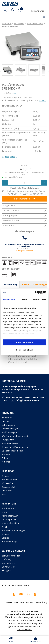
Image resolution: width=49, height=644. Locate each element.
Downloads (7, 491)
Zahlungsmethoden (11, 556)
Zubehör (6, 458)
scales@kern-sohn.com (25, 251)
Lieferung (6, 559)
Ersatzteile (24, 226)
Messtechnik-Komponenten (15, 447)
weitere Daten (10, 157)
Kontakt (6, 512)
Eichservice (7, 483)
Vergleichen (24, 206)
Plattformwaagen (10, 27)
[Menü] (44, 17)
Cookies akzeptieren (24, 342)
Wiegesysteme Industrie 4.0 (15, 436)
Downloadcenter (24, 220)
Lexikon (6, 538)
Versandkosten (9, 563)
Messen (5, 476)
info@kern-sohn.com (25, 401)
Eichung (42, 101)
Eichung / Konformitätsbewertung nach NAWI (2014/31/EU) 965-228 (26, 192)
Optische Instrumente (12, 451)
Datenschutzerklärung (37, 602)
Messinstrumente (10, 443)
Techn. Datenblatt (24, 211)
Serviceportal (8, 487)
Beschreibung (11, 285)
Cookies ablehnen (24, 350)
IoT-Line (6, 421)
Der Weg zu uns (9, 520)
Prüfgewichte (8, 440)
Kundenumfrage (9, 542)
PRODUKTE (19, 24)
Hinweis (25, 285)
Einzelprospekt (24, 216)
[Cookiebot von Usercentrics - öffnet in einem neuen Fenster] (35, 292)
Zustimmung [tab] (9, 299)
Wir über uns (8, 508)
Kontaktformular (10, 516)
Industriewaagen (35, 24)
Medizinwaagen (9, 432)
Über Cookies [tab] (40, 299)
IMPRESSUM (12, 602)
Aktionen (6, 462)
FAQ (4, 494)
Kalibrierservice (10, 480)
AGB (22, 602)
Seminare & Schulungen (13, 531)
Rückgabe (7, 571)
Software (6, 454)
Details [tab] (24, 299)
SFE (16, 93)
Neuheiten (7, 418)
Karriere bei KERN (10, 523)
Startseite (7, 24)
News (4, 527)
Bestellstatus (8, 567)
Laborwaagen (8, 425)
